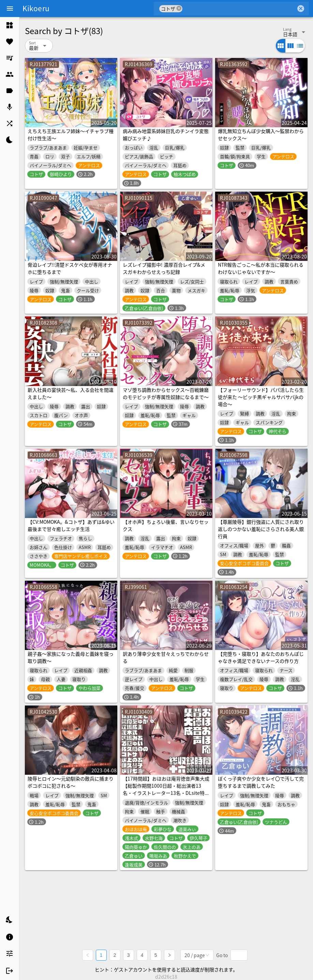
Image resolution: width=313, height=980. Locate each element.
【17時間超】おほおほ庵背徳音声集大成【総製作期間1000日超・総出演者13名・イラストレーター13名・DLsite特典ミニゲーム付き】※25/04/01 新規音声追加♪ (166, 793)
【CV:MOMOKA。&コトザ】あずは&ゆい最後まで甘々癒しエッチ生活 (71, 525)
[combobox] (239, 9)
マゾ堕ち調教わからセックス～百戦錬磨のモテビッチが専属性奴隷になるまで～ (166, 393)
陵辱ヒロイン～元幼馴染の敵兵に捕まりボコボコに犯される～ (71, 782)
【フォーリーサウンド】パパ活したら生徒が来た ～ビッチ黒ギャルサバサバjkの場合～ (261, 397)
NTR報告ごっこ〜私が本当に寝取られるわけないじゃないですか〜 (261, 268)
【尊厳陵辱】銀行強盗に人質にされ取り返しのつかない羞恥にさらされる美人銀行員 (261, 529)
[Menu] (10, 9)
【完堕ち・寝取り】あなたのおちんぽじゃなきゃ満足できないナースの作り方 (261, 657)
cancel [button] (179, 8)
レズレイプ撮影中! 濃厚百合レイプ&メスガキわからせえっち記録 (164, 268)
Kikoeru (36, 8)
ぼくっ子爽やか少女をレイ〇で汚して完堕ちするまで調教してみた (261, 782)
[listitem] (10, 25)
